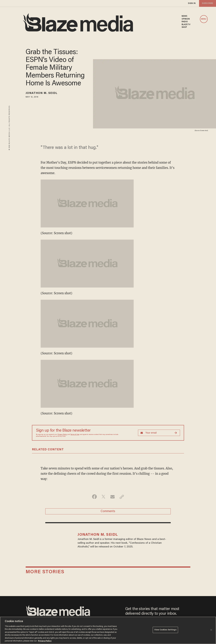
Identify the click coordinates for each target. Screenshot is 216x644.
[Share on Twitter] (103, 497)
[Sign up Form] (159, 433)
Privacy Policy (62, 435)
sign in (192, 3)
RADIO (185, 22)
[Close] (211, 630)
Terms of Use (75, 435)
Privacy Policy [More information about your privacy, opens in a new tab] (45, 641)
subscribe (207, 3)
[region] (108, 630)
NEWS (184, 16)
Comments (108, 512)
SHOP (184, 27)
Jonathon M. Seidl (42, 93)
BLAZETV (186, 25)
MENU (204, 19)
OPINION (186, 19)
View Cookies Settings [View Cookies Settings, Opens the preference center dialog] (165, 630)
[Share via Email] (113, 497)
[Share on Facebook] (94, 497)
